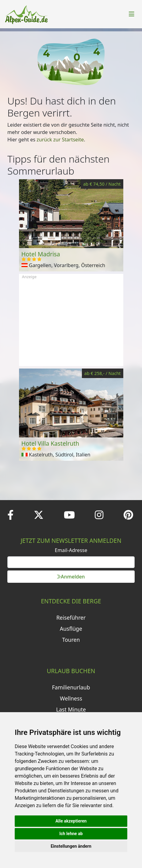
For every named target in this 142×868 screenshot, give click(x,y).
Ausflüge (71, 629)
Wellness (71, 698)
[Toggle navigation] (132, 14)
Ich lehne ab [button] (71, 834)
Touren (71, 640)
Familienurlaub (71, 687)
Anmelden (71, 577)
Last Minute (71, 709)
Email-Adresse (71, 550)
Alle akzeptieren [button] (71, 821)
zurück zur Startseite (60, 140)
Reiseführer (71, 617)
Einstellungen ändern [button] (71, 846)
